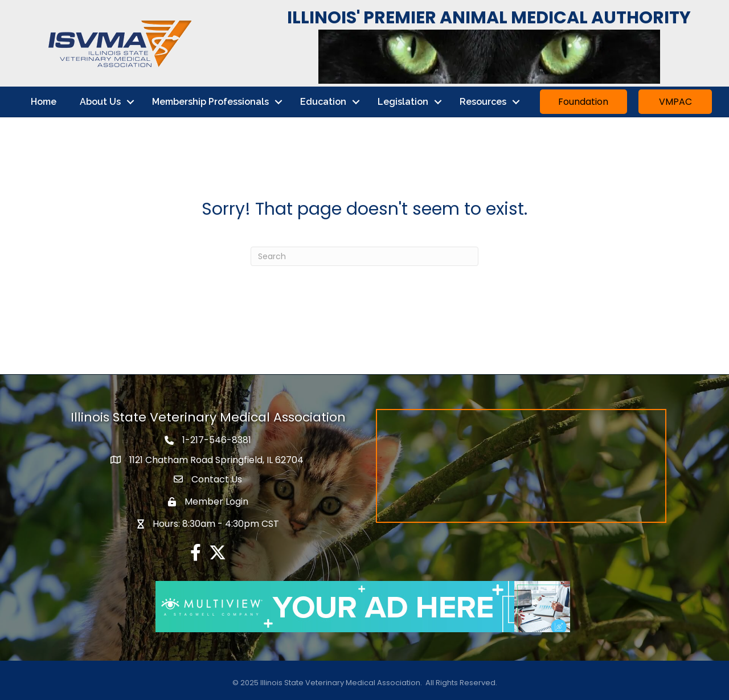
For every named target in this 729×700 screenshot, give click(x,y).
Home (44, 102)
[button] (584, 102)
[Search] (364, 256)
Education (323, 102)
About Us (100, 102)
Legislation (403, 102)
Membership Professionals (210, 102)
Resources (483, 102)
